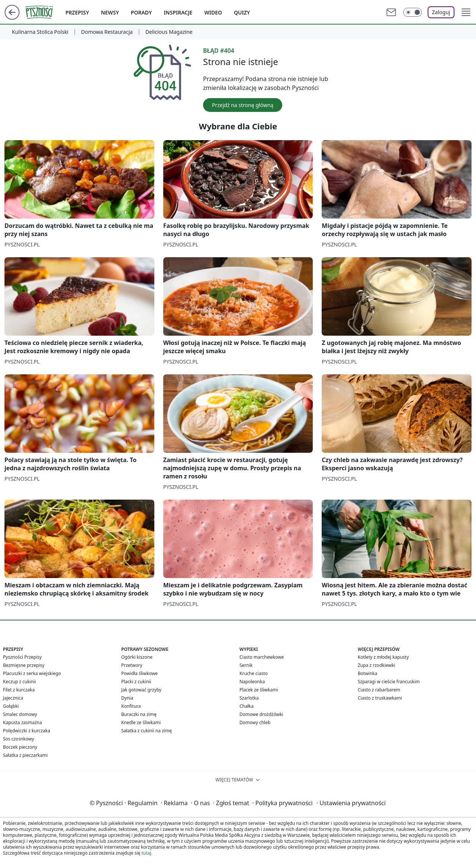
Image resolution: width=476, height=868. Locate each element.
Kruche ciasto (254, 673)
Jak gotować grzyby (141, 690)
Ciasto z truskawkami (380, 698)
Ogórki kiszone (137, 657)
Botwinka (367, 673)
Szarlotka (249, 698)
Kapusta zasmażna (22, 722)
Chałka (247, 706)
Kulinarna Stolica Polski (40, 32)
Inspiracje (178, 12)
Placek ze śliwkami (259, 690)
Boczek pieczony (20, 747)
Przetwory (132, 665)
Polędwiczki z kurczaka (27, 731)
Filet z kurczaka (19, 690)
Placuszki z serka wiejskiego (32, 673)
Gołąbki (11, 706)
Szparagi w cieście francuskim (389, 682)
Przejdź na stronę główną (243, 105)
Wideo (213, 12)
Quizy (242, 12)
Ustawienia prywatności (351, 803)
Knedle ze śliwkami (141, 722)
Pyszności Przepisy (22, 657)
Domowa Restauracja (107, 32)
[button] (466, 12)
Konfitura (131, 706)
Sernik (246, 665)
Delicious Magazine (169, 32)
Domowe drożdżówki (261, 714)
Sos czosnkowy (19, 739)
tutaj (146, 853)
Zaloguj (441, 12)
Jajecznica (13, 698)
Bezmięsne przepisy (24, 665)
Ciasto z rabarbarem (379, 690)
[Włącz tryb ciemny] (412, 12)
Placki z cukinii (136, 682)
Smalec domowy (20, 714)
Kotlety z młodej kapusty (383, 657)
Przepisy (77, 12)
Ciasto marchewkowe (262, 657)
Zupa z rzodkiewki (376, 665)
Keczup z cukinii (20, 682)
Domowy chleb (255, 722)
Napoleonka (252, 682)
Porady (141, 12)
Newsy (110, 12)
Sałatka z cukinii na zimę (147, 731)
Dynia (127, 698)
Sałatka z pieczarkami (25, 755)
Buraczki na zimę (139, 714)
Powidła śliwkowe (139, 673)
